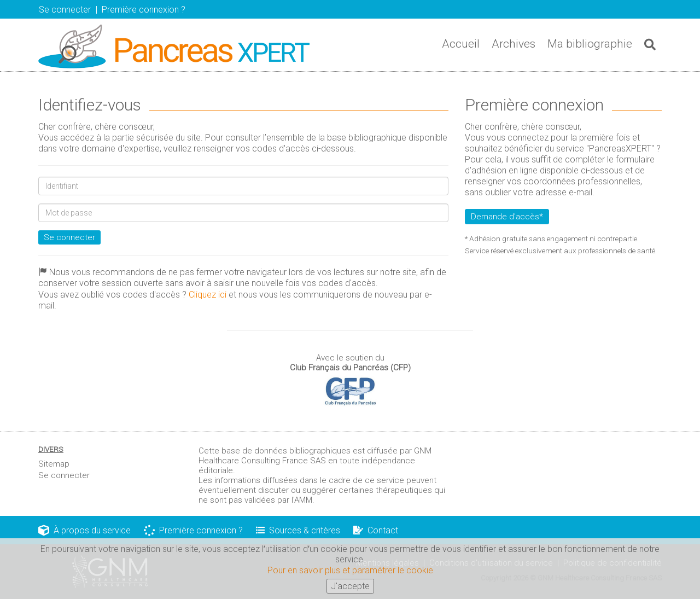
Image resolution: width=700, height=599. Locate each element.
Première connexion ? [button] (144, 10)
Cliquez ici (208, 295)
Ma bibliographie (590, 44)
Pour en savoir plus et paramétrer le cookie (350, 573)
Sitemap (54, 464)
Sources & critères (298, 530)
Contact (376, 530)
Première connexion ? (193, 530)
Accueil (461, 44)
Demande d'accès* (507, 217)
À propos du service (84, 530)
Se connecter (65, 10)
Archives (514, 44)
